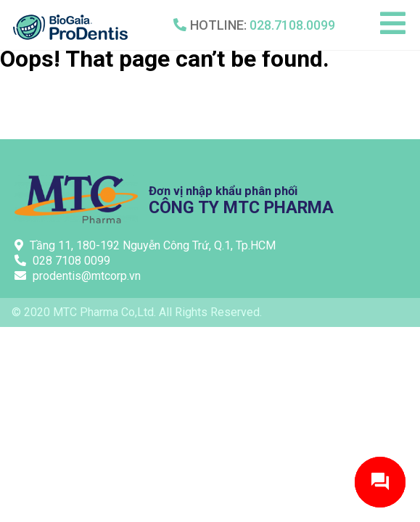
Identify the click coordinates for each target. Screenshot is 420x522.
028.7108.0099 (292, 25)
